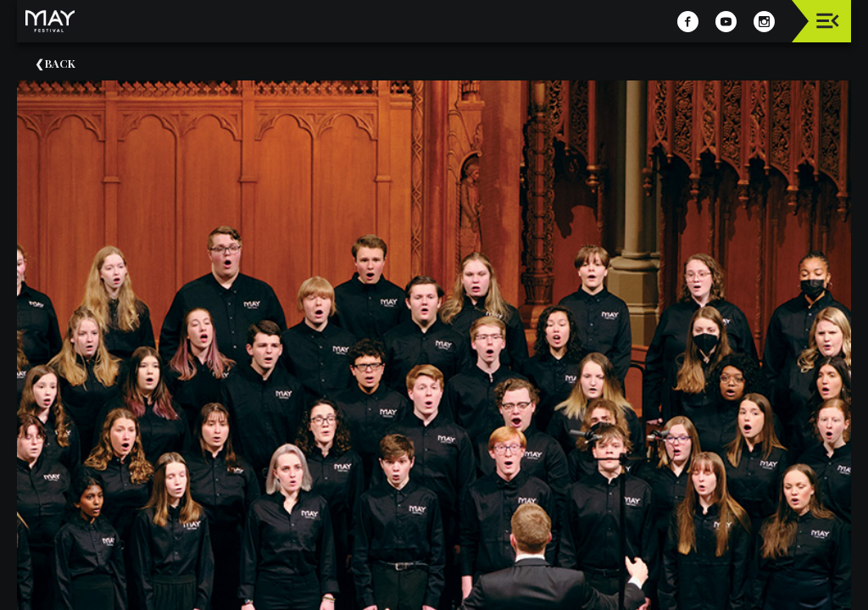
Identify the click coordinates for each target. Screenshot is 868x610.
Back (60, 63)
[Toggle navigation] (828, 21)
